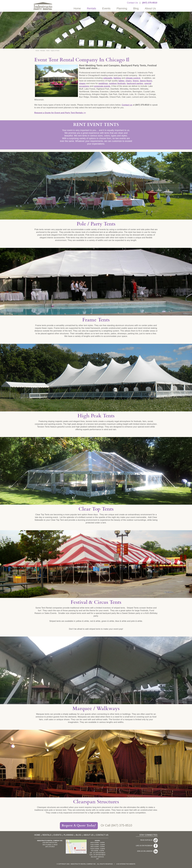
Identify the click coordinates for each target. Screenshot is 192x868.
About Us (150, 8)
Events (106, 8)
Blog (136, 8)
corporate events (102, 86)
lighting (117, 78)
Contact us (127, 105)
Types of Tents (55, 51)
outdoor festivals (117, 83)
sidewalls (108, 78)
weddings (103, 83)
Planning (122, 8)
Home (77, 8)
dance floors (146, 81)
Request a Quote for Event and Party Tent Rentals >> (60, 113)
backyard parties (135, 83)
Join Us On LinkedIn (145, 847)
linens (136, 81)
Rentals (91, 8)
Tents (48, 51)
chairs (129, 81)
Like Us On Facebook (145, 843)
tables (121, 81)
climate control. (133, 78)
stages (82, 83)
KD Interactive (123, 864)
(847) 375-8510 (150, 3)
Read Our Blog (147, 839)
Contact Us (132, 3)
